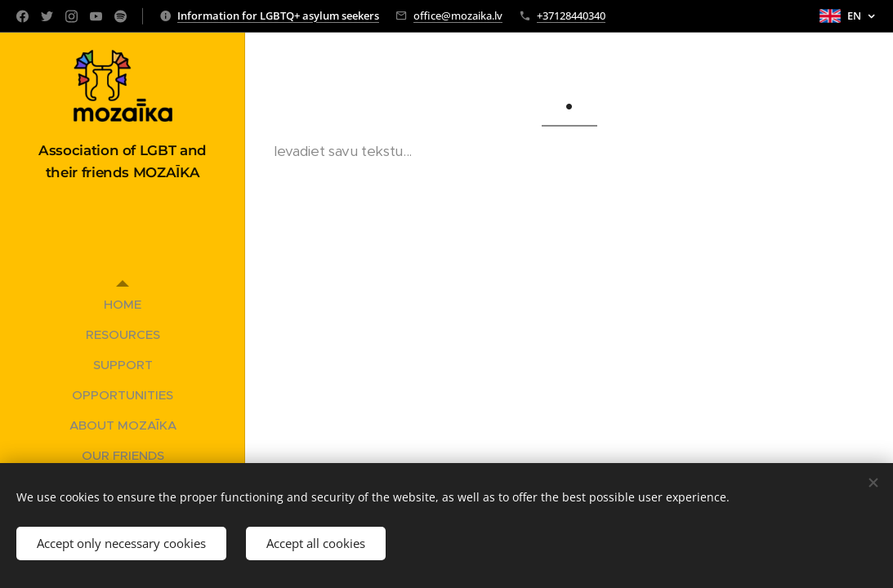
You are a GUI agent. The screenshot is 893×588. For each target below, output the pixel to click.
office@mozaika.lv (458, 16)
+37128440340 (571, 16)
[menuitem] (123, 304)
